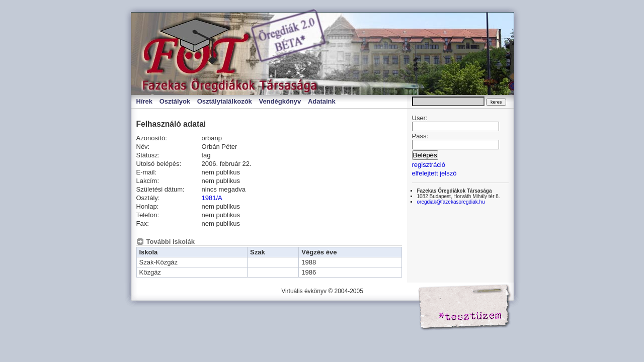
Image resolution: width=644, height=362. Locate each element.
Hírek (145, 101)
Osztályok (175, 101)
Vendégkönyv (280, 101)
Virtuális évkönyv (237, 54)
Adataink (322, 101)
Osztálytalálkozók (225, 101)
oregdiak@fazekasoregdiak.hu (451, 202)
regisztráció (429, 165)
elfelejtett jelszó (434, 173)
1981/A (212, 198)
